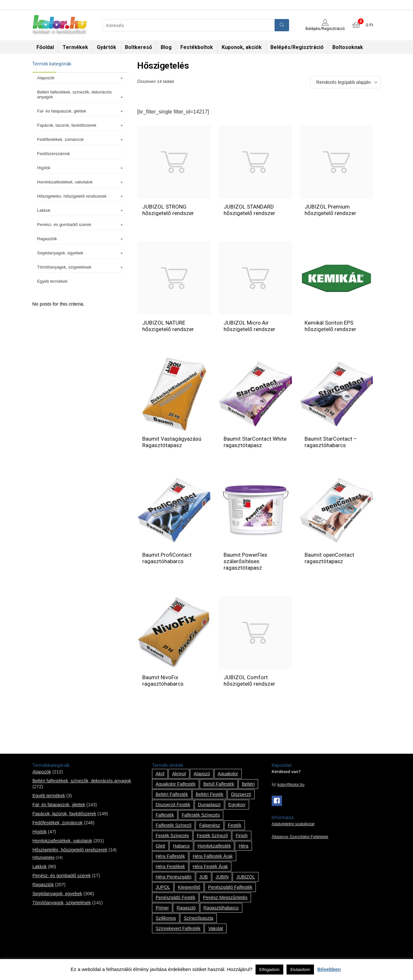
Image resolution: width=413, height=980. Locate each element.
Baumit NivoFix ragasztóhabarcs (163, 681)
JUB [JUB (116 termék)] (204, 877)
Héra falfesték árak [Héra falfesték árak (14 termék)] (213, 856)
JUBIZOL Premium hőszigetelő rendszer (330, 210)
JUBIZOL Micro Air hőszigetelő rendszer (249, 326)
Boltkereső (138, 47)
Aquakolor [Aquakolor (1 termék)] (228, 774)
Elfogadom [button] (269, 970)
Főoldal (45, 47)
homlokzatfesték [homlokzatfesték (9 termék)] (214, 846)
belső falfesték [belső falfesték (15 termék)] (219, 784)
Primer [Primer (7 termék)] (162, 908)
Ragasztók (81, 239)
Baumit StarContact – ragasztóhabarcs (331, 442)
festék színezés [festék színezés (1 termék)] (172, 836)
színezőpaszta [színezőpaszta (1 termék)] (198, 918)
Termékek (75, 47)
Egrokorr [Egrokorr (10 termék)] (237, 805)
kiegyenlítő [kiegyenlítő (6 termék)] (189, 887)
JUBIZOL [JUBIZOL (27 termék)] (246, 877)
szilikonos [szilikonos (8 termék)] (166, 918)
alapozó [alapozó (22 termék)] (202, 774)
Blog (166, 47)
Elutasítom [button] (300, 970)
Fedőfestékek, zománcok (81, 139)
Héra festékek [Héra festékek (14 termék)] (170, 867)
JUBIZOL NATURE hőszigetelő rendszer (168, 326)
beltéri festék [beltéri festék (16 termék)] (210, 794)
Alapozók (81, 78)
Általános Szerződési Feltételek (300, 837)
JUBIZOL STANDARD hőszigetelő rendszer (249, 210)
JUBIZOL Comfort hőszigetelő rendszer (249, 681)
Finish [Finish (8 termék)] (242, 836)
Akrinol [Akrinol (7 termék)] (179, 774)
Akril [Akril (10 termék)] (160, 774)
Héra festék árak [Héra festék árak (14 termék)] (210, 867)
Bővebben (329, 969)
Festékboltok (197, 47)
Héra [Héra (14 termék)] (243, 846)
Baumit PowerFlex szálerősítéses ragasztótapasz (245, 561)
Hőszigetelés (43, 857)
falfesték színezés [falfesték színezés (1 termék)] (201, 815)
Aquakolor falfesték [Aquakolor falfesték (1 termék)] (176, 784)
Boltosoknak (348, 47)
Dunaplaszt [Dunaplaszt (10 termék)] (209, 805)
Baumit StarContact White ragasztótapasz (255, 442)
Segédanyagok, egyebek (81, 253)
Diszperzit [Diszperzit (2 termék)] (241, 794)
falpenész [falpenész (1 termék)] (210, 825)
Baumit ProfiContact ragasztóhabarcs (167, 558)
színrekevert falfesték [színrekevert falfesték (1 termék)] (178, 928)
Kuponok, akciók (242, 47)
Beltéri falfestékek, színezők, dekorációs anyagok (81, 94)
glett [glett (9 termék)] (160, 846)
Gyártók (106, 47)
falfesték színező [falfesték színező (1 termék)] (173, 825)
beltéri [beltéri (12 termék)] (248, 784)
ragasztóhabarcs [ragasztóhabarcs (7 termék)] (221, 908)
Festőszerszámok (54, 154)
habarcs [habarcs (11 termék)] (181, 846)
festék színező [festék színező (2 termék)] (212, 836)
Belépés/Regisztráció (297, 47)
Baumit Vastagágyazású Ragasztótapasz (172, 442)
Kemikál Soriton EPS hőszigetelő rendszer (330, 326)
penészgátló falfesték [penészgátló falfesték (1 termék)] (230, 887)
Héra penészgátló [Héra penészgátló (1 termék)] (173, 877)
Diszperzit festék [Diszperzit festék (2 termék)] (173, 805)
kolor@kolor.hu (291, 785)
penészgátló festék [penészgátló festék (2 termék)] (175, 897)
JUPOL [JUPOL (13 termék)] (163, 887)
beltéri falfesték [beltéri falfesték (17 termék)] (172, 794)
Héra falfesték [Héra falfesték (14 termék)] (170, 856)
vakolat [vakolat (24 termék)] (216, 928)
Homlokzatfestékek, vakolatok (81, 182)
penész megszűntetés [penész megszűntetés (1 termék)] (225, 897)
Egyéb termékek (52, 281)
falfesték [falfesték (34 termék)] (165, 815)
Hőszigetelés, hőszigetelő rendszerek (81, 196)
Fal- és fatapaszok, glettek (81, 111)
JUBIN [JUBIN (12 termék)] (222, 877)
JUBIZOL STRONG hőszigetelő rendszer (168, 210)
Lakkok (81, 210)
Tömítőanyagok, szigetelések (81, 267)
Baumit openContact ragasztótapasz (329, 558)
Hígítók (81, 168)
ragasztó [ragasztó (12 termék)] (186, 908)
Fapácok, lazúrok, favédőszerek (81, 125)
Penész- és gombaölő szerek (81, 225)
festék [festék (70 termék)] (235, 825)
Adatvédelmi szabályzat (293, 824)
